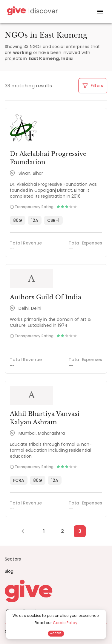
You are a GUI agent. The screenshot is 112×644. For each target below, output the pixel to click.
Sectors (13, 559)
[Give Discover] (32, 12)
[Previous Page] (26, 531)
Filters (93, 86)
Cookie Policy (65, 623)
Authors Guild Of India (46, 297)
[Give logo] (56, 591)
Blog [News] (9, 571)
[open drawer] (100, 12)
